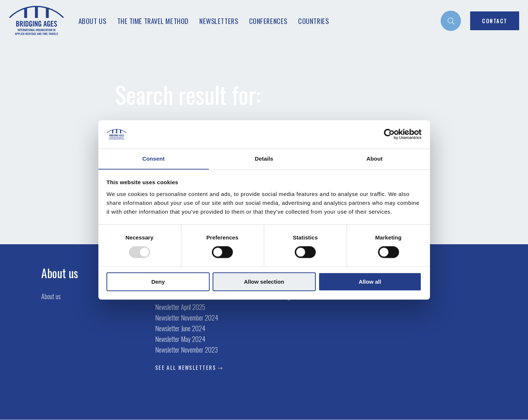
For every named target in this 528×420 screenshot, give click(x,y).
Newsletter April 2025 (180, 307)
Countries (313, 21)
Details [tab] (264, 159)
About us (92, 21)
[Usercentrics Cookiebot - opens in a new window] (389, 134)
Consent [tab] (153, 159)
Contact (495, 21)
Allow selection (264, 282)
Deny (158, 282)
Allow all (370, 282)
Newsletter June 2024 (180, 328)
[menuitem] (451, 21)
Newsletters (219, 21)
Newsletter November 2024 (187, 318)
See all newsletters (186, 368)
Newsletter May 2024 (180, 339)
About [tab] (375, 159)
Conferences (268, 21)
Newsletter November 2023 (186, 350)
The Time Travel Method (153, 21)
